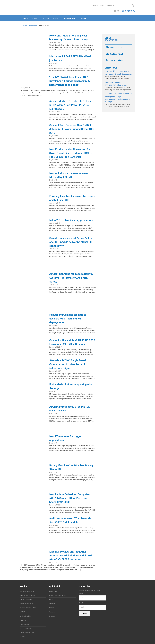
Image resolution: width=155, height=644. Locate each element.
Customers (53, 612)
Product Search (71, 18)
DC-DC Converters (25, 637)
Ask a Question (114, 47)
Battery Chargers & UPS (27, 633)
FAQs (51, 600)
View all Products (115, 60)
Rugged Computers (26, 600)
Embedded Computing (27, 591)
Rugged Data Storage (26, 604)
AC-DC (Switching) (25, 629)
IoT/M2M (23, 612)
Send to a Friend (114, 54)
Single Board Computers (27, 595)
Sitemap (52, 616)
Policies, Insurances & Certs (58, 595)
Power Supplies (25, 624)
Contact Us (53, 608)
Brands (35, 18)
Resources (33, 26)
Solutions (45, 18)
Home (26, 18)
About (83, 18)
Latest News (53, 591)
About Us (52, 604)
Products (57, 18)
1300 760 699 (112, 40)
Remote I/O (23, 620)
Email (81, 603)
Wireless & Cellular (25, 616)
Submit (84, 613)
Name (81, 594)
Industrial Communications (28, 608)
